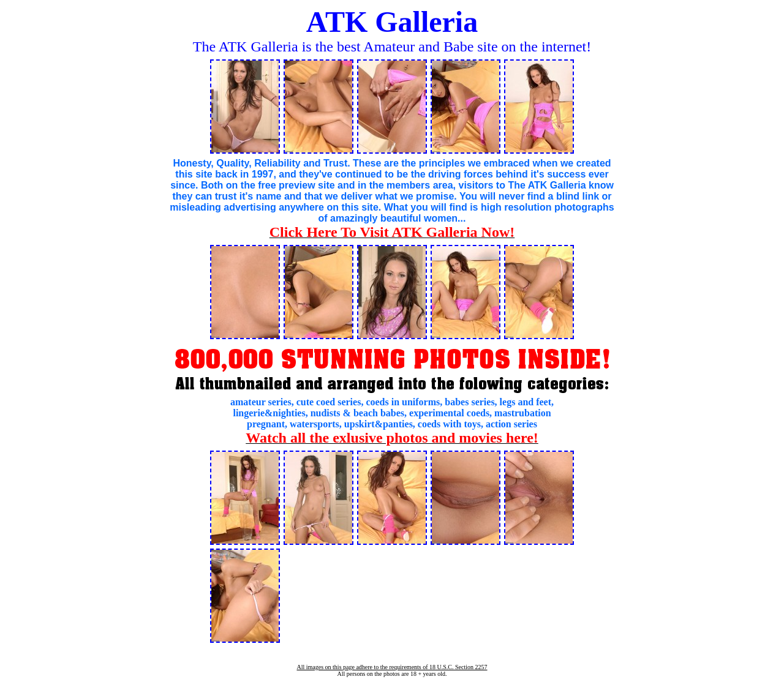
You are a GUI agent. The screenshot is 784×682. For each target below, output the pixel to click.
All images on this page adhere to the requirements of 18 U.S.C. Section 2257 (392, 667)
